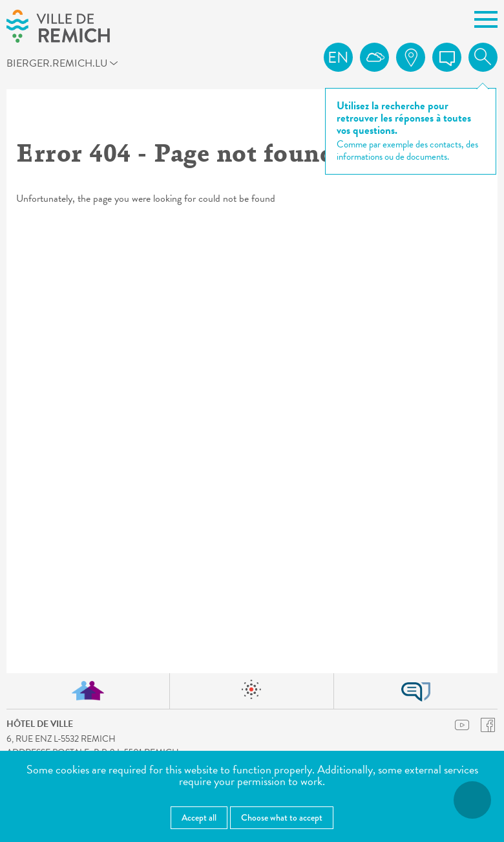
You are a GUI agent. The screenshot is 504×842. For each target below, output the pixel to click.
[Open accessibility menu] (472, 800)
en (338, 58)
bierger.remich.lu (68, 65)
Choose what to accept (282, 817)
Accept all (199, 817)
